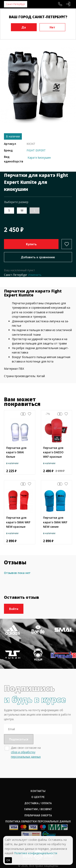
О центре (38, 797)
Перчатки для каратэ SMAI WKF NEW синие (55, 522)
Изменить (35, 275)
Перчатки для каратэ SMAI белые (16, 452)
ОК (8, 860)
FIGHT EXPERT (36, 150)
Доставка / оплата (38, 803)
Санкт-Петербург (16, 4)
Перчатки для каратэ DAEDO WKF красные (53, 452)
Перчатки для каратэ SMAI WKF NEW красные (18, 522)
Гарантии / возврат (38, 809)
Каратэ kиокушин (39, 158)
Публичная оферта (38, 815)
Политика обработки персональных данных (38, 821)
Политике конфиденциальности (36, 853)
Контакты (38, 791)
